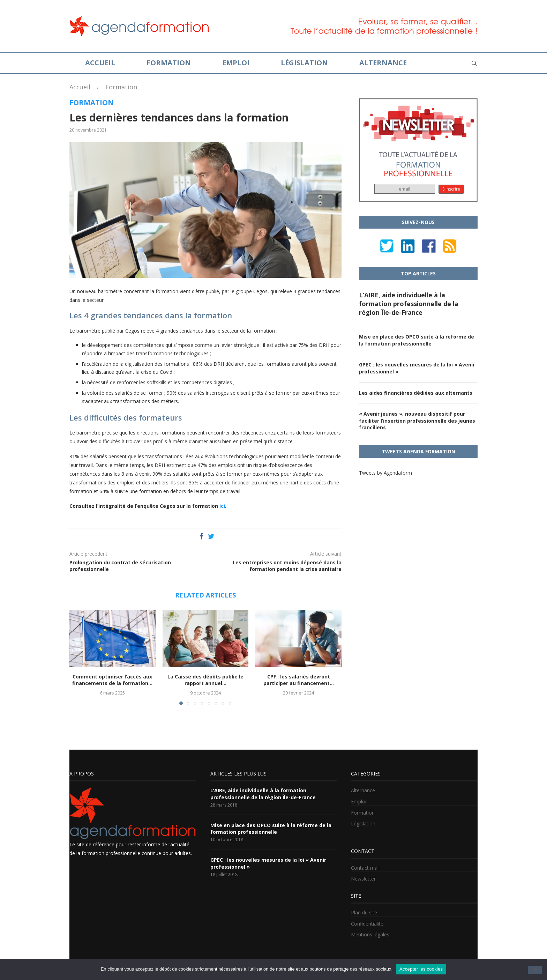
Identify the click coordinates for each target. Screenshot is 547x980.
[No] (535, 970)
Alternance (383, 63)
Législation (304, 63)
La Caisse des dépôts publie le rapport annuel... (205, 680)
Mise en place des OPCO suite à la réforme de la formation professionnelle (417, 340)
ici (222, 506)
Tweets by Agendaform (385, 473)
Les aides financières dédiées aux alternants (416, 393)
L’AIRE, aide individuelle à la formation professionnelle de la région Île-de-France (409, 304)
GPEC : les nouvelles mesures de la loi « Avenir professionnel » (417, 368)
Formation (169, 63)
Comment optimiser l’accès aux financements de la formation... (112, 680)
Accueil (100, 63)
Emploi (236, 63)
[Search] (474, 63)
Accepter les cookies (421, 969)
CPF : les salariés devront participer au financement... (299, 680)
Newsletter (363, 879)
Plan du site (364, 912)
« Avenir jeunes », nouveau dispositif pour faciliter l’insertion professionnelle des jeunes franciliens (417, 421)
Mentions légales (370, 934)
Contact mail (365, 868)
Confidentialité (367, 924)
